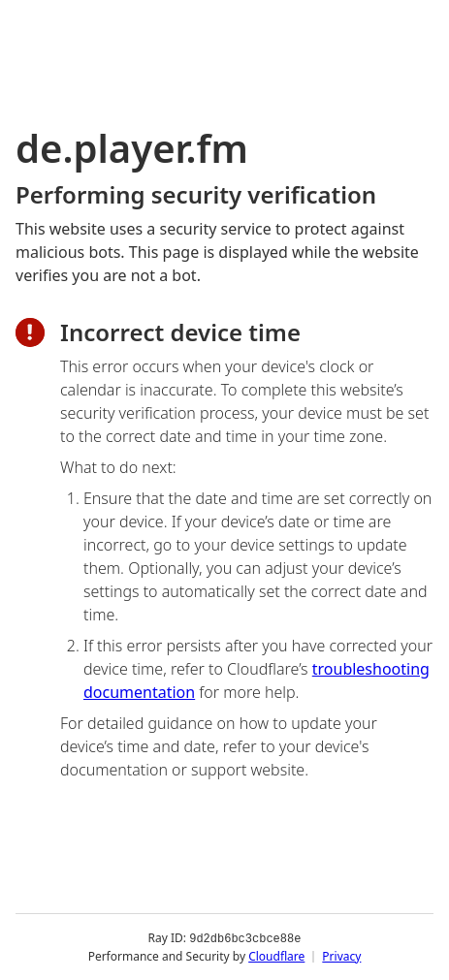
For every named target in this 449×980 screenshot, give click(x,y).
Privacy (341, 955)
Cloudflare (276, 955)
